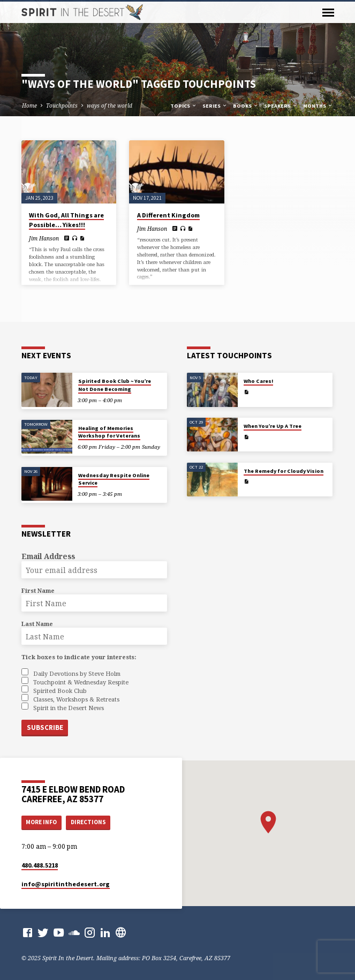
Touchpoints (62, 105)
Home (29, 105)
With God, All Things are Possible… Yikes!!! (66, 220)
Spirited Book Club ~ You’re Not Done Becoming (115, 385)
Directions (88, 822)
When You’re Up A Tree (273, 426)
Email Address (48, 556)
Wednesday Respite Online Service (114, 479)
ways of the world (109, 105)
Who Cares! (258, 381)
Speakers (281, 106)
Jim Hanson (44, 238)
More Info (41, 822)
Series (215, 106)
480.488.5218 (40, 865)
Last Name (37, 624)
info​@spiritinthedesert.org (66, 884)
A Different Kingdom (168, 215)
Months (318, 106)
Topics (184, 106)
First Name (38, 590)
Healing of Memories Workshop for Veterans (109, 432)
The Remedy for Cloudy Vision (284, 471)
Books (246, 106)
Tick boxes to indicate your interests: (79, 657)
